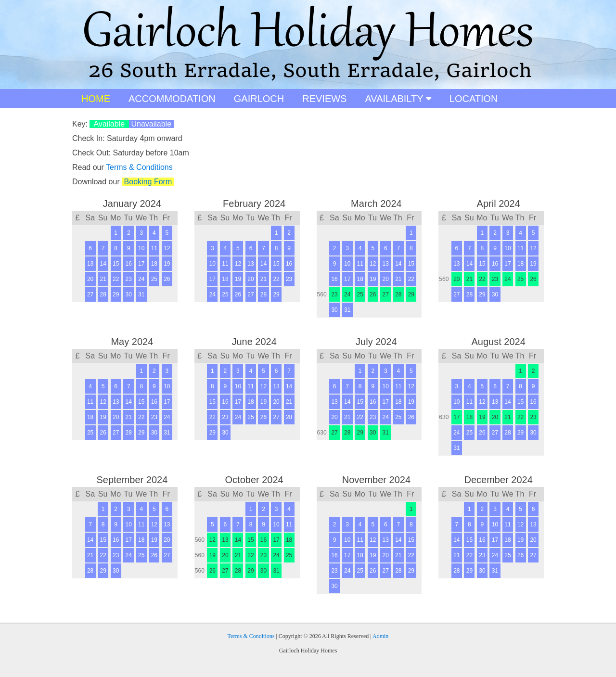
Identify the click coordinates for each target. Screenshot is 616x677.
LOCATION (474, 99)
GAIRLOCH (259, 99)
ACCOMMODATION (172, 99)
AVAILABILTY (398, 99)
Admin (380, 636)
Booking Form (148, 182)
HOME (96, 99)
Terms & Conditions (139, 167)
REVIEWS (324, 99)
